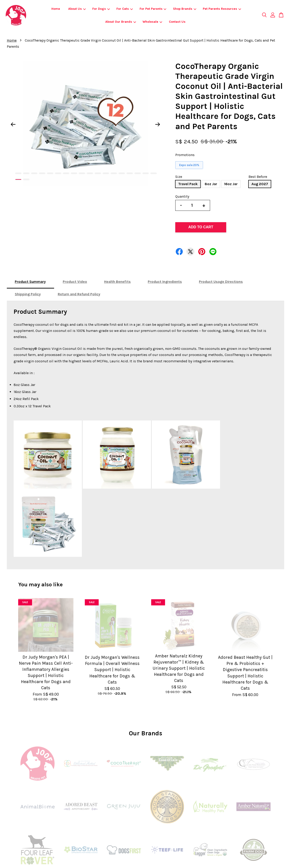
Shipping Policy (28, 294)
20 (26, 179)
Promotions (185, 155)
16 (138, 173)
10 (90, 173)
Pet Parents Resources (222, 9)
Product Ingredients (165, 282)
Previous (13, 124)
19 (18, 179)
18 (154, 173)
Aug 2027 (260, 184)
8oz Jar (211, 184)
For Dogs (101, 9)
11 (98, 173)
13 (114, 173)
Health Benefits (117, 282)
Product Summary (30, 282)
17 (146, 173)
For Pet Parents (153, 9)
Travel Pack (188, 184)
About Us (77, 9)
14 (122, 173)
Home (56, 9)
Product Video (75, 282)
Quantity (182, 196)
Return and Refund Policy (79, 294)
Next (158, 124)
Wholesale (152, 22)
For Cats (125, 9)
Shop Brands (185, 9)
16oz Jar (231, 184)
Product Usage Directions (221, 282)
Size (179, 177)
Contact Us (177, 22)
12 (106, 173)
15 (130, 173)
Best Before (258, 177)
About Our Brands (121, 22)
